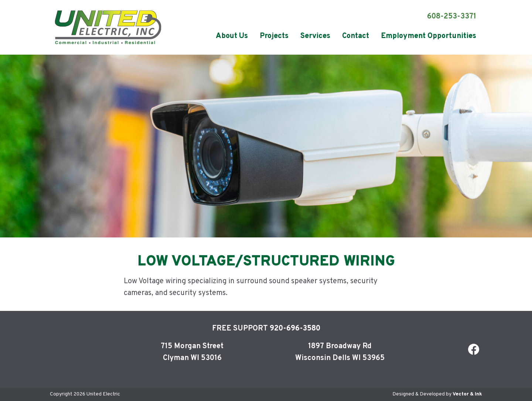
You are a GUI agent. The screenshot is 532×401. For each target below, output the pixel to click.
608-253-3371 (452, 17)
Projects (274, 36)
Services (315, 36)
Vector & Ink (467, 394)
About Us (232, 36)
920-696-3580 (295, 329)
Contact (356, 36)
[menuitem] (232, 36)
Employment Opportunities (429, 36)
